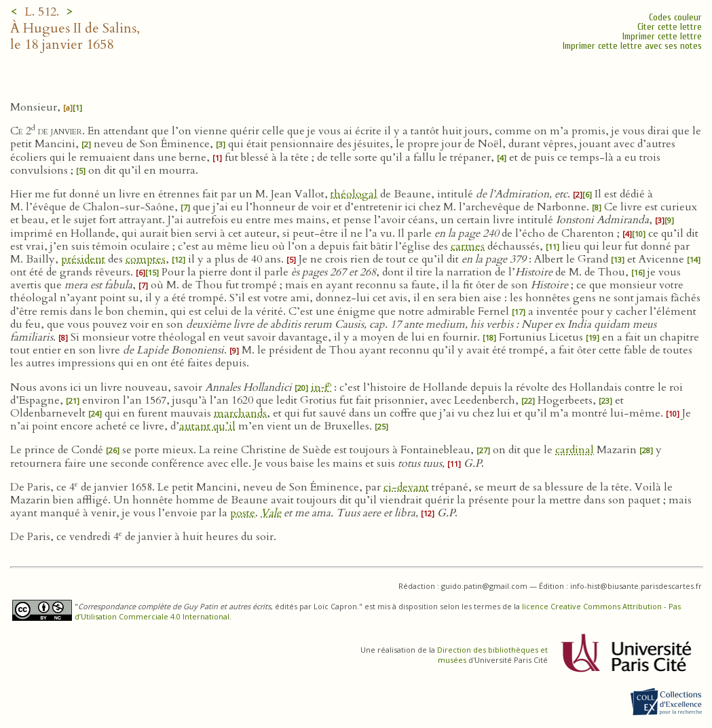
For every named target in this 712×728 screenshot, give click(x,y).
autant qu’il (207, 426)
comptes (146, 259)
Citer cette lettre (670, 27)
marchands (240, 413)
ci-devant (406, 487)
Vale (271, 513)
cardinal (575, 450)
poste (243, 513)
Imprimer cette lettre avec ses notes (632, 46)
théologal (354, 194)
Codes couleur (675, 17)
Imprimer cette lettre (662, 36)
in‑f (321, 387)
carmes (468, 246)
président (83, 259)
